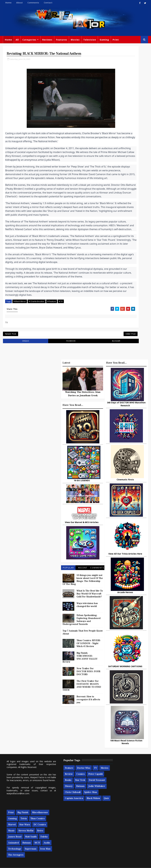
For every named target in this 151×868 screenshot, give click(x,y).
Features (62, 40)
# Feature (52, 364)
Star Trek (61, 815)
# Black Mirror (20, 364)
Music (107, 816)
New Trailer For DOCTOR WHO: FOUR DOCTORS (88, 739)
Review (71, 803)
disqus (19, 409)
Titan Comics (121, 804)
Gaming (104, 40)
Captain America (82, 833)
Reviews (47, 40)
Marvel (136, 804)
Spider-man (62, 833)
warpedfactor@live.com (31, 825)
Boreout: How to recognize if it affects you (88, 767)
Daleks (108, 828)
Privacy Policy (51, 863)
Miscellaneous (14, 47)
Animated (120, 828)
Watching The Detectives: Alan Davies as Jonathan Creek (83, 462)
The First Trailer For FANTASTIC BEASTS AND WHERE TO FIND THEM (82, 753)
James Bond (111, 822)
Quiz (76, 839)
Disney (60, 821)
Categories (29, 40)
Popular (68, 636)
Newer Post (11, 400)
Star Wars (109, 810)
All (17, 40)
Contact (48, 3)
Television (90, 40)
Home (8, 3)
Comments (33, 3)
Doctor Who (44, 47)
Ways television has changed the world (87, 673)
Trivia (107, 804)
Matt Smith (127, 822)
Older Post (93, 400)
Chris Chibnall (84, 827)
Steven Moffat (122, 816)
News (29, 47)
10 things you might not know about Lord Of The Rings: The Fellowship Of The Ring (83, 648)
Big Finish (119, 791)
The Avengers (112, 846)
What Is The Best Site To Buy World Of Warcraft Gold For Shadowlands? (90, 662)
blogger (85, 409)
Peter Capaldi (63, 809)
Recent (83, 636)
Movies (75, 40)
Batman (72, 821)
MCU (107, 834)
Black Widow (63, 839)
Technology (130, 834)
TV (87, 797)
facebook (52, 409)
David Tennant (78, 815)
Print (116, 40)
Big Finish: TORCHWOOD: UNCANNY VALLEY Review (80, 725)
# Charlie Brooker (37, 364)
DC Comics (124, 810)
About (19, 3)
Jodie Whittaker (64, 827)
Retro (136, 816)
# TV (61, 364)
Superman (110, 840)
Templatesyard (35, 863)
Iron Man (125, 840)
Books (77, 809)
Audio (116, 834)
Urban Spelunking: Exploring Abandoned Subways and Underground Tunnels (81, 688)
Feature (60, 797)
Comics (83, 803)
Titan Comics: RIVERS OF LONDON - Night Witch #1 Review (88, 711)
